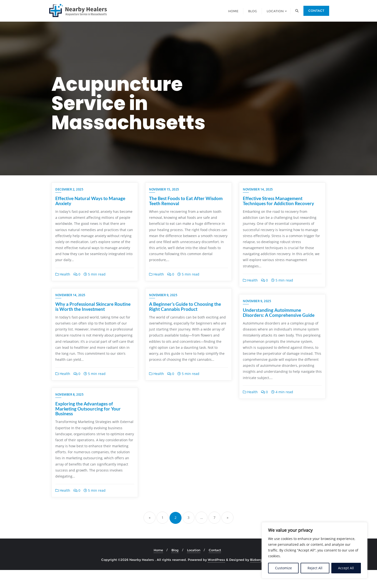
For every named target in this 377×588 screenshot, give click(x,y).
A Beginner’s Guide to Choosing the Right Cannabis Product (185, 312)
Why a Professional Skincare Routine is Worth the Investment (93, 312)
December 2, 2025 (69, 189)
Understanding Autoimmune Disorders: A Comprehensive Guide (279, 312)
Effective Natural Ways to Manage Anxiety (90, 201)
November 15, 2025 (164, 189)
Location (194, 568)
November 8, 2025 (69, 413)
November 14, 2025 (258, 189)
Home (158, 568)
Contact (316, 11)
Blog (175, 568)
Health (63, 274)
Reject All (315, 568)
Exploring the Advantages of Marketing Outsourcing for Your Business (88, 427)
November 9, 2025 (163, 301)
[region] (314, 550)
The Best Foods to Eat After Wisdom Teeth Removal (186, 201)
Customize (283, 568)
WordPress (216, 578)
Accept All (346, 568)
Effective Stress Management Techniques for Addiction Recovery (278, 201)
